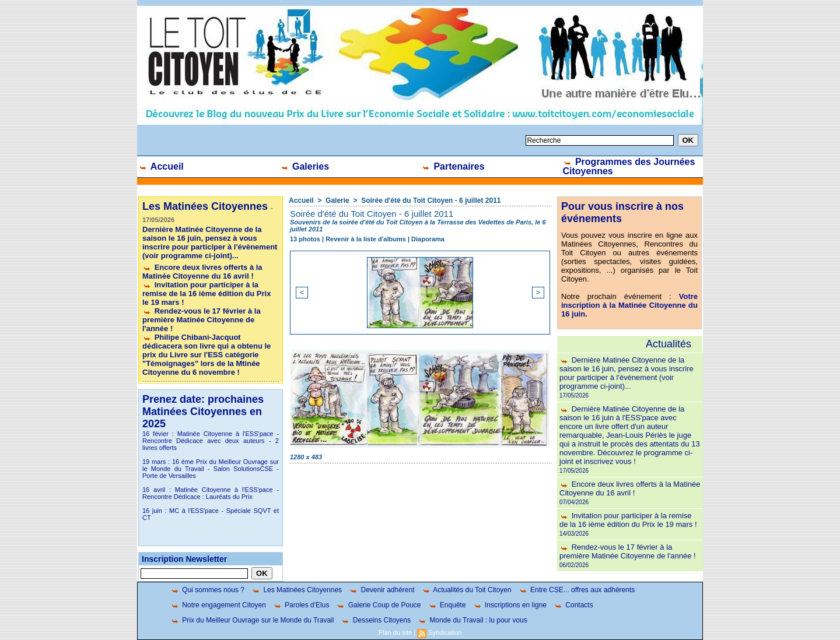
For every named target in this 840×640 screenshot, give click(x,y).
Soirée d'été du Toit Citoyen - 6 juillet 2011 (431, 201)
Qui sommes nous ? (207, 590)
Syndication (445, 632)
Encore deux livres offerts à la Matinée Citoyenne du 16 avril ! (202, 272)
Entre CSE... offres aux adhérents (577, 590)
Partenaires (453, 166)
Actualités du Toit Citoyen (467, 590)
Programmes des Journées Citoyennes (629, 166)
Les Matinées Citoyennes (297, 590)
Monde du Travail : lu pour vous (473, 620)
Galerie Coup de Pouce (378, 605)
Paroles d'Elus (301, 605)
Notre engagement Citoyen (218, 605)
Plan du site (395, 632)
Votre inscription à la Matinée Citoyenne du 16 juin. (629, 305)
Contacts (573, 605)
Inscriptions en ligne (510, 605)
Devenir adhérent (381, 590)
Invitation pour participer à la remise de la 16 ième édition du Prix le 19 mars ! (206, 293)
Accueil (161, 166)
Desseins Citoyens (376, 620)
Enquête (447, 605)
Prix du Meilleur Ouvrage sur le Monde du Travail (252, 620)
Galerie (337, 201)
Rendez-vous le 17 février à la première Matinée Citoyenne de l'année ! (202, 320)
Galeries (305, 166)
